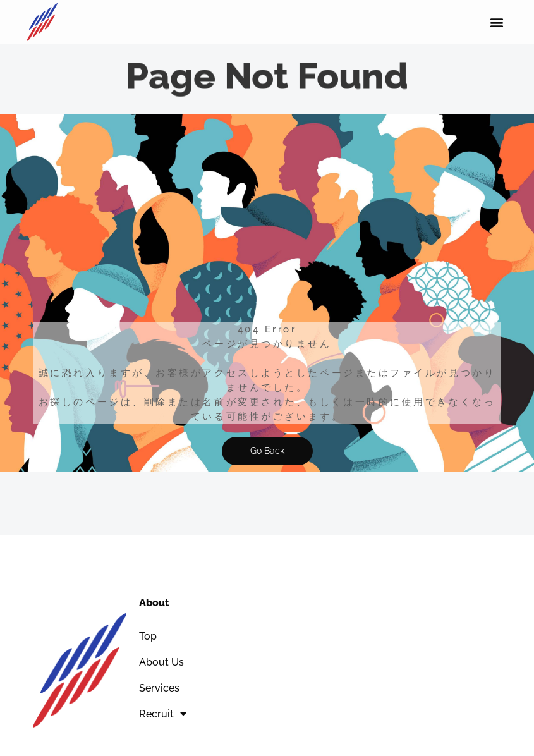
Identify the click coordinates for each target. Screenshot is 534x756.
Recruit (163, 714)
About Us (161, 662)
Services (159, 688)
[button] (497, 22)
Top (148, 636)
